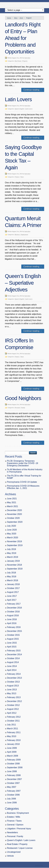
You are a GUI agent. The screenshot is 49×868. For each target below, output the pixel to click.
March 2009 (13, 756)
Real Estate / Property (21, 61)
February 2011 (14, 732)
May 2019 (12, 553)
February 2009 (14, 760)
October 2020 (13, 518)
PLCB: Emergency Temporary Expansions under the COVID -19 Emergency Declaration (23, 463)
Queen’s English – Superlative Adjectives (23, 283)
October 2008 (13, 764)
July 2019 (12, 549)
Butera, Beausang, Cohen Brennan (25, 4)
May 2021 (12, 502)
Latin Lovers (18, 99)
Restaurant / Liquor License (20, 848)
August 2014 (13, 662)
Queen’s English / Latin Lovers (24, 109)
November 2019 (15, 541)
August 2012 (13, 709)
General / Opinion (15, 825)
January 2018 (13, 584)
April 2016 (12, 623)
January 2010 (13, 744)
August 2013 (13, 686)
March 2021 (13, 506)
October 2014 (13, 658)
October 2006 (13, 795)
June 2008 (12, 771)
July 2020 (12, 526)
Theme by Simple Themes (39, 866)
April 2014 (12, 670)
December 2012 (15, 701)
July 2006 (12, 799)
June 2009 (12, 748)
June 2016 (12, 619)
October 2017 (13, 588)
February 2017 (14, 604)
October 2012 (13, 705)
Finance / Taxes (19, 177)
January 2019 (13, 561)
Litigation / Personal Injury (19, 829)
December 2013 (15, 678)
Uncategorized (14, 852)
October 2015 (13, 635)
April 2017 (12, 600)
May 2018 (12, 577)
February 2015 (14, 651)
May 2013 (12, 693)
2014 (21, 18)
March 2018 (13, 580)
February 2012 (14, 717)
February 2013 (14, 697)
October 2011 (13, 721)
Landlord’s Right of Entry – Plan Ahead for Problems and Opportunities (23, 38)
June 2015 (12, 643)
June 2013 (12, 690)
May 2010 (12, 736)
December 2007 (15, 779)
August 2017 (13, 592)
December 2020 (15, 510)
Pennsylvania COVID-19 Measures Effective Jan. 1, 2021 (23, 487)
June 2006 (12, 803)
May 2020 (12, 534)
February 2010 (14, 740)
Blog (16, 18)
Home (9, 18)
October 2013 (13, 682)
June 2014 (12, 666)
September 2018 (15, 569)
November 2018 (15, 565)
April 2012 (12, 713)
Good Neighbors (23, 398)
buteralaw (27, 58)
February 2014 (14, 674)
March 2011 (13, 729)
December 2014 (15, 654)
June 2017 (12, 596)
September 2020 (15, 522)
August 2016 (13, 615)
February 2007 (14, 791)
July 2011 (12, 725)
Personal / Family (20, 408)
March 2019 (13, 557)
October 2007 (13, 783)
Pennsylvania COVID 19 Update (22, 482)
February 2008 (14, 775)
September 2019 (15, 545)
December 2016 (15, 608)
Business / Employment (21, 235)
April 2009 (12, 752)
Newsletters (13, 832)
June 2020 (12, 530)
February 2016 (14, 627)
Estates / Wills (14, 817)
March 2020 (13, 538)
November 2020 (15, 514)
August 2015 (13, 639)
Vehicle (10, 856)
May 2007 (12, 787)
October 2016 (13, 612)
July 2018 (12, 573)
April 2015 (12, 647)
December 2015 (15, 631)
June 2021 (12, 499)
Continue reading (33, 90)
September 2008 (15, 768)
